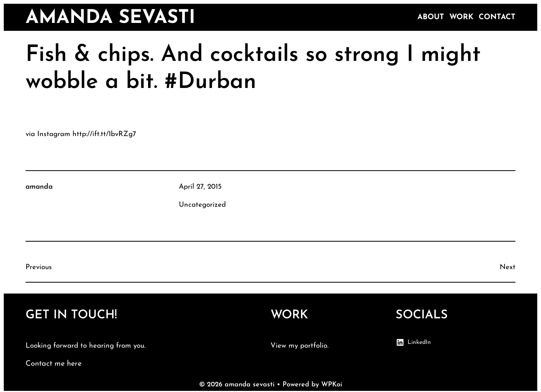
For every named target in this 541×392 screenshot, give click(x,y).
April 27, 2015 (200, 187)
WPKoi (332, 385)
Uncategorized (202, 205)
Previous (39, 267)
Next (508, 267)
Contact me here (54, 364)
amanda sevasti (110, 18)
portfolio (314, 346)
